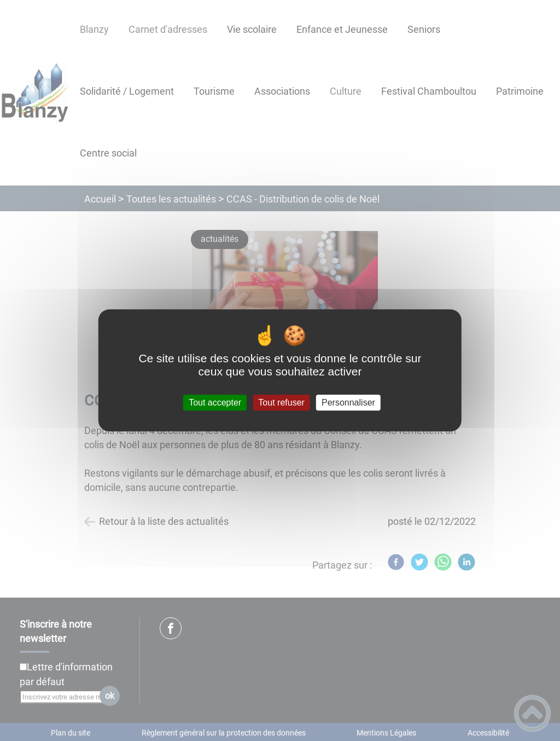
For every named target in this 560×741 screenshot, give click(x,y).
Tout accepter (215, 403)
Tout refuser (281, 403)
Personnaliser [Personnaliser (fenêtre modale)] (348, 403)
